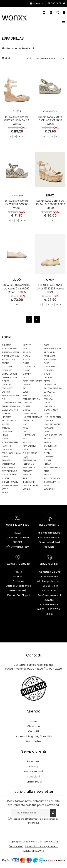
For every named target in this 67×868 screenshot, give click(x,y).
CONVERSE (49, 370)
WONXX (27, 489)
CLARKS (27, 370)
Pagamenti (33, 761)
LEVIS (46, 431)
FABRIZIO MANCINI (32, 399)
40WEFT (27, 345)
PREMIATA (49, 457)
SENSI (47, 471)
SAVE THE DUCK (9, 471)
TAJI (25, 478)
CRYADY (27, 374)
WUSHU (6, 493)
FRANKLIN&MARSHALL (11, 406)
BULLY (47, 363)
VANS (47, 485)
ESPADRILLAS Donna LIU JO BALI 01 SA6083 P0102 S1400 (50, 208)
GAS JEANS (49, 406)
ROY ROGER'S (8, 467)
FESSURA (48, 399)
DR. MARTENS (50, 385)
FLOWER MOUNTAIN (11, 403)
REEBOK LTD (28, 464)
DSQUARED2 (8, 388)
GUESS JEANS (29, 413)
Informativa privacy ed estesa (42, 846)
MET (25, 439)
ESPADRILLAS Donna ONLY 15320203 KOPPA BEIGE (50, 299)
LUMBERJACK (29, 435)
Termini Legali (34, 782)
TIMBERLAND (29, 482)
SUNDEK (6, 478)
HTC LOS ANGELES (53, 417)
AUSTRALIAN (50, 356)
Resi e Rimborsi (33, 772)
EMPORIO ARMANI (10, 395)
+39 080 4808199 (56, 3)
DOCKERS (6, 385)
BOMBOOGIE (50, 359)
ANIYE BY (27, 352)
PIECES (47, 453)
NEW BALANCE (30, 446)
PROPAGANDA (29, 460)
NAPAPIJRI (7, 446)
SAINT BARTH (29, 467)
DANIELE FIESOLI (9, 377)
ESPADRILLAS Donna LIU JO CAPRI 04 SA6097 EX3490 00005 (17, 292)
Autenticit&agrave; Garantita (33, 736)
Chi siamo (34, 726)
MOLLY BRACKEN (10, 442)
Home (34, 721)
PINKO (5, 457)
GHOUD (27, 410)
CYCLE (47, 374)
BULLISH (27, 363)
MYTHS (47, 442)
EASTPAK (6, 392)
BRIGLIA (5, 363)
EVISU (26, 395)
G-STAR (27, 406)
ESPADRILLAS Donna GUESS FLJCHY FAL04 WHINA (17, 120)
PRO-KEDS (7, 460)
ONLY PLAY (7, 449)
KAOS (26, 428)
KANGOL (6, 428)
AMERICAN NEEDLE (11, 352)
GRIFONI (6, 413)
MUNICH (27, 442)
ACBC (47, 345)
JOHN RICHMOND (52, 424)
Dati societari (16, 846)
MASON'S (6, 439)
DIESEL (47, 381)
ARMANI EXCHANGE (11, 356)
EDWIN (26, 392)
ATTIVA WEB (38, 851)
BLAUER (26, 359)
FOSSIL (47, 403)
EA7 (25, 388)
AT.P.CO (27, 356)
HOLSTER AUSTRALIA (33, 417)
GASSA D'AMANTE (10, 410)
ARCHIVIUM (49, 352)
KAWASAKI (49, 428)
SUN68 (47, 475)
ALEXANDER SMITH (10, 349)
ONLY (25, 449)
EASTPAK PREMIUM (53, 388)
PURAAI (47, 460)
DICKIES (6, 381)
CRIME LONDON (9, 374)
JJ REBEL (6, 424)
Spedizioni (33, 777)
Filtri (6, 59)
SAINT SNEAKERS (52, 467)
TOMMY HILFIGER (10, 485)
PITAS (25, 457)
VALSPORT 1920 (30, 485)
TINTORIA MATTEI (52, 482)
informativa (33, 823)
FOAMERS (28, 403)
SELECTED (28, 471)
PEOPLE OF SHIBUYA (11, 453)
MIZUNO (48, 439)
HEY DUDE (6, 417)
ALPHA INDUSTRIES (53, 349)
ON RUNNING (50, 446)
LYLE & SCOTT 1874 (53, 435)
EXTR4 (47, 395)
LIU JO (5, 435)
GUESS (47, 413)
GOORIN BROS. (51, 410)
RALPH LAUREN (9, 464)
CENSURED (7, 370)
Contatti (33, 731)
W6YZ (5, 489)
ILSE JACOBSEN (9, 421)
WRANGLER (49, 489)
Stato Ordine (33, 741)
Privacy (34, 766)
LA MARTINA (7, 431)
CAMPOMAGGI (51, 367)
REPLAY (47, 464)
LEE (24, 431)
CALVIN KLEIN (29, 367)
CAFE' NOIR (7, 367)
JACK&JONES (29, 421)
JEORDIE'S (49, 421)
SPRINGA (27, 475)
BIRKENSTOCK (8, 359)
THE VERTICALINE (10, 482)
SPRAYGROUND (9, 475)
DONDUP (27, 385)
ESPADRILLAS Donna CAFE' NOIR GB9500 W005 (17, 208)
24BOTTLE (6, 345)
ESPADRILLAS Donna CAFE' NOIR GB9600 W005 (50, 120)
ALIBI (25, 349)
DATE (25, 377)
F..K (3, 399)
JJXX (25, 424)
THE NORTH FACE (52, 478)
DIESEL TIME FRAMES (33, 381)
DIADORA (48, 377)
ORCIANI (48, 449)
